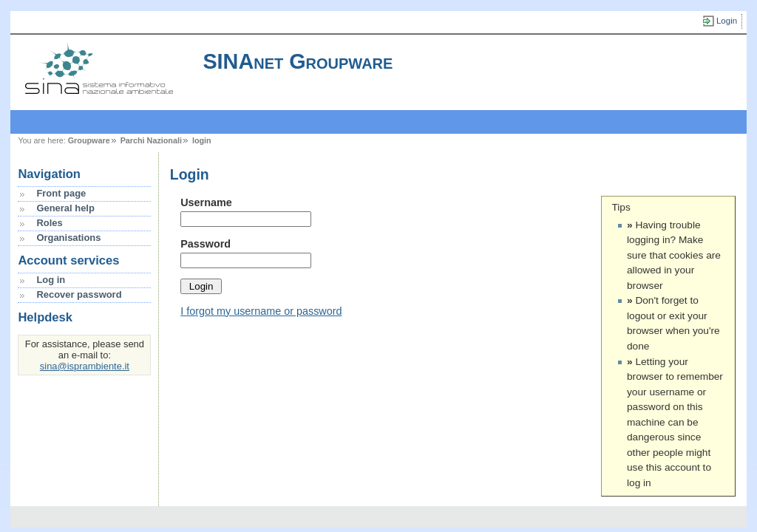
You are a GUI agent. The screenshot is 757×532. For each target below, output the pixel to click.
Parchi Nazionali (151, 140)
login (202, 140)
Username (206, 202)
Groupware (89, 140)
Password (206, 244)
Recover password (79, 294)
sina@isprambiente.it (85, 366)
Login (727, 21)
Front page (61, 193)
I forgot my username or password (261, 311)
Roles (49, 223)
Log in (51, 280)
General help (65, 208)
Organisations (68, 238)
